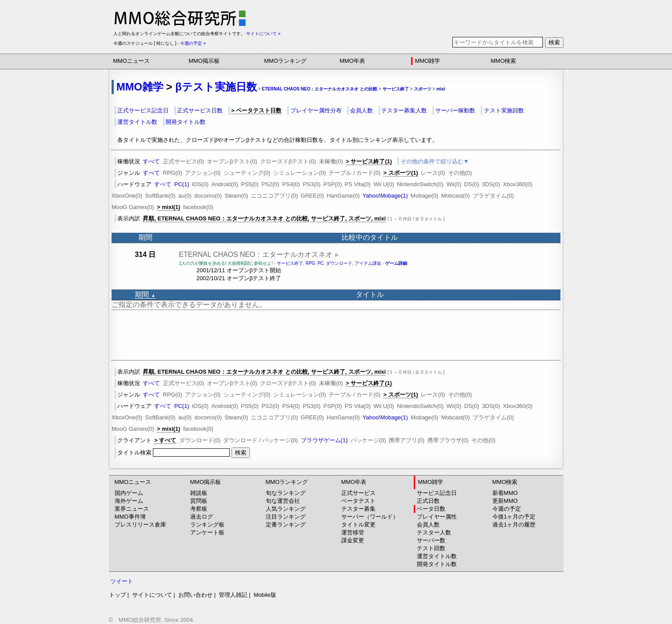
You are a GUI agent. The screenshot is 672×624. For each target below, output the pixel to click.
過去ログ (202, 517)
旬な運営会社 (283, 501)
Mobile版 (265, 595)
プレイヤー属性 (437, 517)
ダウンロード (339, 263)
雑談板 (199, 493)
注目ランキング (286, 517)
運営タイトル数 (137, 122)
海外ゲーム (129, 501)
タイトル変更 (358, 525)
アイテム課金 (368, 263)
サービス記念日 (437, 493)
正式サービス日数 (200, 110)
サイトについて (152, 595)
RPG (311, 263)
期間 (145, 294)
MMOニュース (131, 61)
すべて (151, 161)
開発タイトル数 (186, 122)
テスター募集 (358, 509)
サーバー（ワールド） (370, 517)
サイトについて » (263, 34)
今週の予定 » (193, 43)
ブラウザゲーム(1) (324, 440)
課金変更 (353, 540)
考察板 (199, 509)
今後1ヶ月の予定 (514, 517)
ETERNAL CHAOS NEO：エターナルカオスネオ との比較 (320, 89)
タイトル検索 (174, 453)
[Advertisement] (336, 335)
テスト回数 (431, 548)
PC (321, 263)
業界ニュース (132, 509)
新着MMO (505, 493)
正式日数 (428, 501)
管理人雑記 (233, 595)
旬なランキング (286, 493)
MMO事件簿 (130, 517)
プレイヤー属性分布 (316, 110)
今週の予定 (507, 509)
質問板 (199, 501)
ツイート (122, 581)
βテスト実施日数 (216, 87)
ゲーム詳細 (396, 263)
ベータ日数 (431, 509)
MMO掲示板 (204, 61)
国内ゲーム (129, 493)
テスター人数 (434, 532)
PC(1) (182, 184)
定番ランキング (286, 525)
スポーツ (423, 89)
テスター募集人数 (404, 110)
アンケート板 (207, 532)
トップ (117, 595)
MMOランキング (285, 61)
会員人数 (361, 110)
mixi (441, 89)
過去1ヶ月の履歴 (514, 525)
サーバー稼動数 (455, 110)
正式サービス (358, 493)
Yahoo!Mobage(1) (385, 196)
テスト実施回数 (504, 110)
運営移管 (353, 532)
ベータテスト (358, 501)
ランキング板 (207, 525)
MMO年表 (352, 61)
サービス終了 (396, 89)
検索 (554, 42)
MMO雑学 (428, 61)
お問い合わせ (195, 595)
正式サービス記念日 (143, 110)
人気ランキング (286, 509)
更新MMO (505, 501)
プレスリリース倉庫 (140, 525)
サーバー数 (431, 540)
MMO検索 (503, 61)
